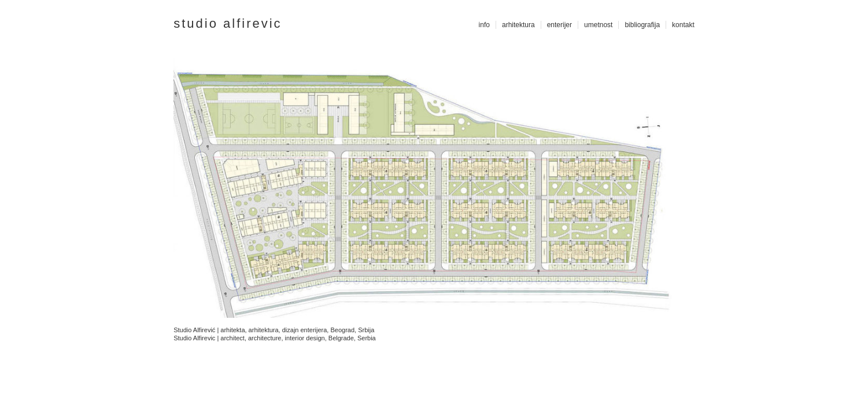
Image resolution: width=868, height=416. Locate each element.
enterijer (559, 25)
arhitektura (518, 25)
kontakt (683, 25)
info (484, 25)
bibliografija (642, 25)
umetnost (598, 25)
